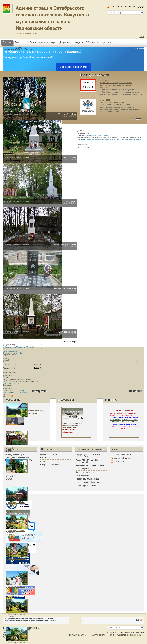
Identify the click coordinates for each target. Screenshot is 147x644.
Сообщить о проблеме (73, 67)
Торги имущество (83, 476)
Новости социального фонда (87, 479)
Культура (107, 42)
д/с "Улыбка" (18, 347)
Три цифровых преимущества (112, 102)
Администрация (48, 42)
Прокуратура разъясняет (86, 486)
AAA (141, 7)
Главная (7, 42)
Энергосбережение (84, 469)
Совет (33, 42)
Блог (17, 42)
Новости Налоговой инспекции (88, 482)
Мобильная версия (126, 7)
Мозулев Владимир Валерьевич (35, 412)
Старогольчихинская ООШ (13, 353)
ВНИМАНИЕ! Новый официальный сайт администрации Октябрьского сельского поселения (116, 85)
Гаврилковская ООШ (10, 351)
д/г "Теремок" (29, 347)
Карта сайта (119, 461)
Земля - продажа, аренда (86, 472)
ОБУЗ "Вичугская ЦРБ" (11, 383)
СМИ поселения (47, 458)
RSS (112, 7)
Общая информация (49, 454)
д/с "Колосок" (8, 347)
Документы (65, 42)
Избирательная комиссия (51, 465)
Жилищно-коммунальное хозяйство (90, 465)
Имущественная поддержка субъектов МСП (87, 461)
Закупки (78, 42)
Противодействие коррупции (18, 49)
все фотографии (70, 342)
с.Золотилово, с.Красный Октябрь (98, 136)
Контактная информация (121, 458)
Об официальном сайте (121, 454)
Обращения (92, 42)
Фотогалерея (46, 461)
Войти (142, 37)
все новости (137, 119)
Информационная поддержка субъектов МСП (88, 456)
